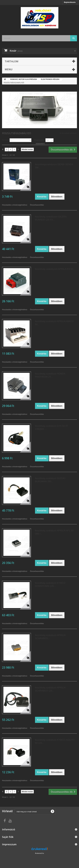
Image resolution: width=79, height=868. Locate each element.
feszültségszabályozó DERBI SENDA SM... (54, 166)
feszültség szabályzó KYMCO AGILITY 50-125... (55, 741)
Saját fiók (8, 837)
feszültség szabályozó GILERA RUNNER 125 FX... (51, 218)
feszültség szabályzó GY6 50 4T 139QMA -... (52, 428)
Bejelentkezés (70, 2)
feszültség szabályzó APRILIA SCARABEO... (50, 637)
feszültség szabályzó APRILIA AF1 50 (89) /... (54, 532)
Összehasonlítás (37, 205)
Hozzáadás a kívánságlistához (15, 205)
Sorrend (5, 140)
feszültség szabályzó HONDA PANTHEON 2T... (50, 375)
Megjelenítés (39, 140)
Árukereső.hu (39, 853)
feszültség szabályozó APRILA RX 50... (55, 269)
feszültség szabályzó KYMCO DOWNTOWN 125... (50, 585)
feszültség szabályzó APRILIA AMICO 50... (54, 323)
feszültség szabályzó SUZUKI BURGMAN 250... (50, 480)
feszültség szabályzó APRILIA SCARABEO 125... (50, 689)
